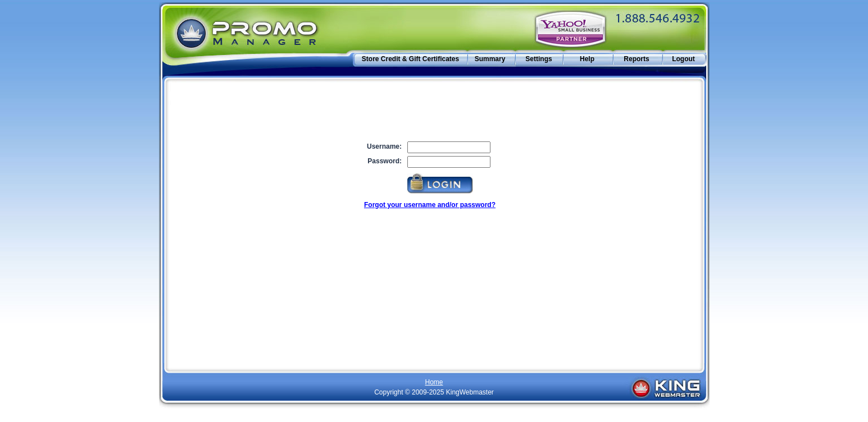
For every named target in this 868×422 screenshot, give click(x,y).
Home (434, 382)
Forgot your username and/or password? (430, 205)
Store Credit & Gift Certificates (410, 59)
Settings (538, 59)
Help (587, 59)
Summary (490, 59)
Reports (636, 59)
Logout (683, 59)
